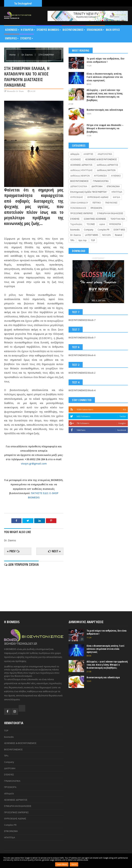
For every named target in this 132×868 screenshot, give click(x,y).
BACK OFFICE (113, 30)
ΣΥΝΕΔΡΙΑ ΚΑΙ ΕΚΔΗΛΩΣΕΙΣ (110, 213)
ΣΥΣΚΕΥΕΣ (75, 219)
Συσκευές (27, 38)
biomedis (75, 230)
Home (13, 55)
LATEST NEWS (92, 235)
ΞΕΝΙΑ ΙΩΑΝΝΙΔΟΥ (79, 203)
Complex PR (103, 230)
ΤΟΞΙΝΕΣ (91, 224)
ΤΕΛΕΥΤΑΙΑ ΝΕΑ (118, 219)
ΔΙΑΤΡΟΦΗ (97, 186)
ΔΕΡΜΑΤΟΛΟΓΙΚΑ (79, 186)
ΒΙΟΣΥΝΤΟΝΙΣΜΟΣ (74, 30)
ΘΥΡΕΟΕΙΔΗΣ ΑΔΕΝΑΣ (98, 197)
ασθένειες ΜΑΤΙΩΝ (106, 170)
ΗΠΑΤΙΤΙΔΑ (117, 192)
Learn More (62, 864)
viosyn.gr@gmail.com (34, 464)
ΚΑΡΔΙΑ (117, 197)
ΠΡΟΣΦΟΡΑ (96, 208)
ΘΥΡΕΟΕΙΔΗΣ (77, 197)
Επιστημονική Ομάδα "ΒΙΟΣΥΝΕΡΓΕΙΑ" (89, 192)
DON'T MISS (119, 230)
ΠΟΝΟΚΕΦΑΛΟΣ (78, 208)
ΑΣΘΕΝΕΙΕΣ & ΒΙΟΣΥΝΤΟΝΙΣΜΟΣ (101, 159)
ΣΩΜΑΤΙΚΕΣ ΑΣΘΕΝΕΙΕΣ (95, 219)
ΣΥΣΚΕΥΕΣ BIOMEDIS (49, 30)
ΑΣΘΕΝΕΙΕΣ (12, 30)
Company (89, 230)
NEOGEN (106, 235)
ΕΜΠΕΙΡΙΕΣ (12, 38)
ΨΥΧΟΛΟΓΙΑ (115, 224)
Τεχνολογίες (76, 224)
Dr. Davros (27, 55)
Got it (74, 864)
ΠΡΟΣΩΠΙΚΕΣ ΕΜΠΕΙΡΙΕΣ (82, 213)
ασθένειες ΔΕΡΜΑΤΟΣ (108, 165)
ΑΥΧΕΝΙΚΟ (116, 176)
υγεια (102, 224)
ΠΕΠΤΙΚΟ (97, 203)
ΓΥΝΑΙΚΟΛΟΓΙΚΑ (101, 181)
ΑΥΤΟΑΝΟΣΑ (100, 176)
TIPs (72, 240)
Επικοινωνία (95, 30)
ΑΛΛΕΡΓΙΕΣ (88, 154)
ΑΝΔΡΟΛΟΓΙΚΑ (105, 154)
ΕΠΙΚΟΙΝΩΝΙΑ (113, 186)
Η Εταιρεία (28, 30)
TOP (93, 240)
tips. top (83, 240)
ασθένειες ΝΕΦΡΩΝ (80, 176)
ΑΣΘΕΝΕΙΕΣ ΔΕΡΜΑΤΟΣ (81, 165)
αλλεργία (75, 154)
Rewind (119, 235)
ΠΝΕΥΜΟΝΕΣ (111, 203)
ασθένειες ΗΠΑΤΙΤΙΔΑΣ (81, 170)
